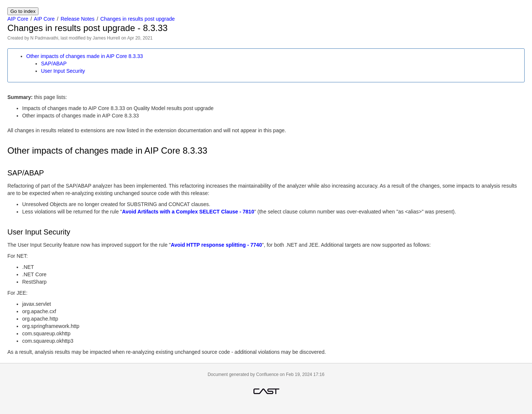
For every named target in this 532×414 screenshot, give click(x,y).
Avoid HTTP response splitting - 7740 (216, 245)
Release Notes (78, 19)
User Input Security (63, 71)
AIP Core (18, 19)
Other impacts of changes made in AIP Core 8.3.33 (85, 56)
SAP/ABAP (54, 64)
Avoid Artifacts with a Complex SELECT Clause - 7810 (188, 212)
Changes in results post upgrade (138, 19)
